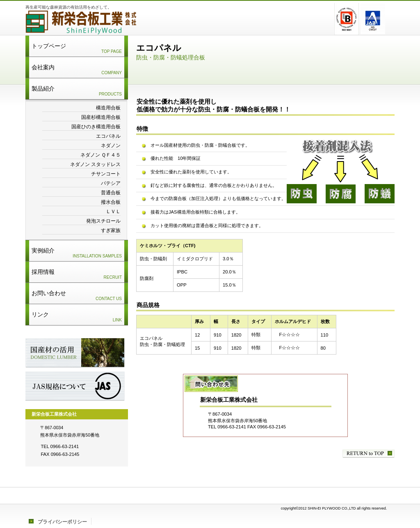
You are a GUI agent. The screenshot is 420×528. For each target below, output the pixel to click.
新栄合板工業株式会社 (128, 23)
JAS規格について (75, 386)
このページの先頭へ (369, 454)
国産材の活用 (75, 353)
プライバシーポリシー (62, 522)
